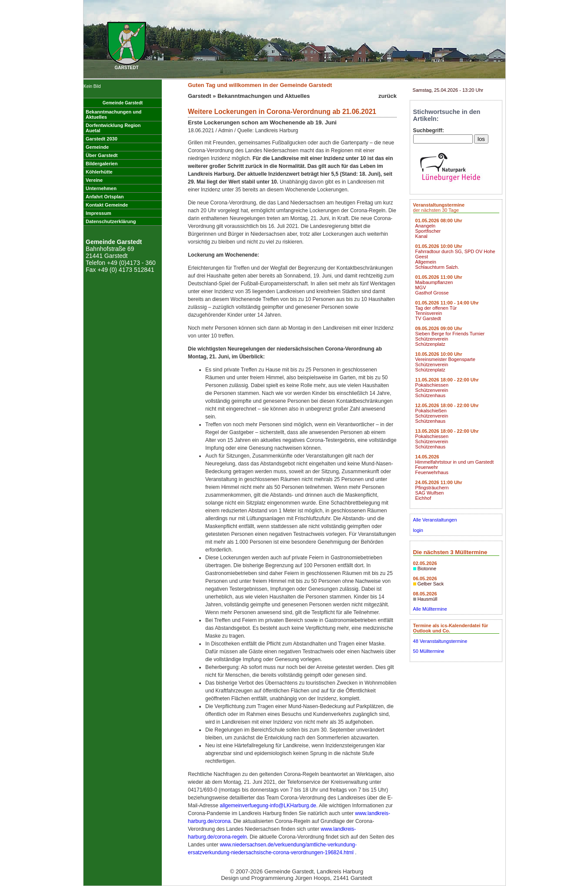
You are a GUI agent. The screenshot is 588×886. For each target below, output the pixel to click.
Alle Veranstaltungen (435, 520)
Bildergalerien (102, 164)
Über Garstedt (102, 155)
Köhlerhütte (99, 172)
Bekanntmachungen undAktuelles (114, 114)
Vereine (94, 180)
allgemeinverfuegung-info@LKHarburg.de (268, 806)
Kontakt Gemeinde (107, 205)
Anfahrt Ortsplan (105, 197)
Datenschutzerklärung (111, 221)
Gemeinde (97, 147)
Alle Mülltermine (430, 609)
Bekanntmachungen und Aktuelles (264, 96)
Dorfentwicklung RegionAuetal (113, 128)
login (418, 530)
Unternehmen (101, 188)
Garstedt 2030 (102, 139)
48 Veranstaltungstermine (440, 641)
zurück (388, 96)
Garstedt (199, 96)
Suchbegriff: (429, 130)
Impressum (99, 213)
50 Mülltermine (429, 651)
